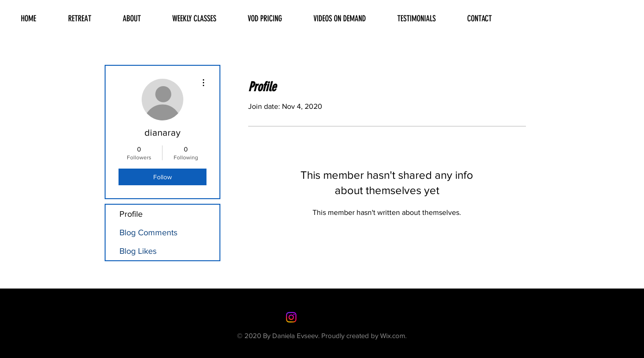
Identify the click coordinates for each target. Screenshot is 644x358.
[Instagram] (291, 317)
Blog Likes (138, 251)
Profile (131, 214)
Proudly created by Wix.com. (364, 336)
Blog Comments (148, 232)
